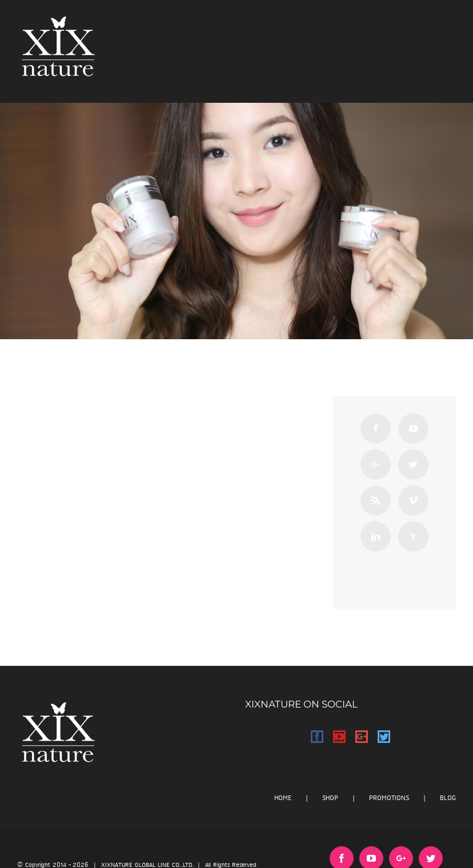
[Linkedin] (376, 537)
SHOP (330, 798)
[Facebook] (376, 429)
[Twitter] (413, 465)
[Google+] (376, 465)
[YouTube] (413, 429)
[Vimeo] (413, 501)
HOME (283, 798)
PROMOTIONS (389, 798)
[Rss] (376, 501)
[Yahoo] (413, 537)
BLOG (448, 798)
